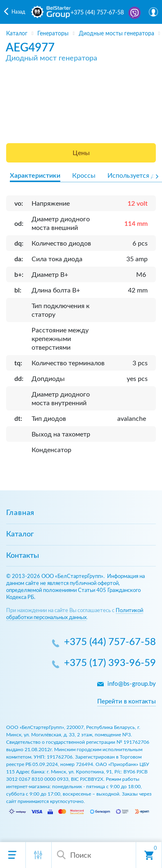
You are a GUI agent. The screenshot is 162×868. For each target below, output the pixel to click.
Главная (20, 513)
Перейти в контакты (127, 702)
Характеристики (35, 176)
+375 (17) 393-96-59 (110, 664)
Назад (18, 12)
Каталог (20, 534)
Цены (81, 153)
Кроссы (84, 176)
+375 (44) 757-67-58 (97, 13)
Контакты (23, 556)
